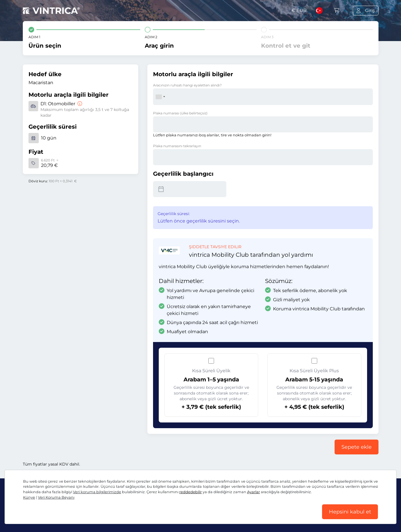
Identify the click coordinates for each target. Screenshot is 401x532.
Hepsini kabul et (350, 512)
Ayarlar (254, 492)
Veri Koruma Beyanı (56, 497)
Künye (29, 497)
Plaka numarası (180, 113)
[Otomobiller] (79, 104)
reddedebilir (191, 492)
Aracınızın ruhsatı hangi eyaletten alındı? (187, 85)
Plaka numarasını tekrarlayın (177, 146)
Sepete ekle (357, 447)
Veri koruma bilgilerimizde (97, 492)
